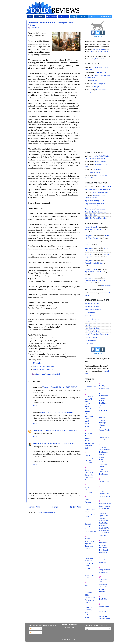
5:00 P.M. (94, 80)
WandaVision (104, 579)
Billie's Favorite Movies (93, 310)
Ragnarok (102, 489)
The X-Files (103, 599)
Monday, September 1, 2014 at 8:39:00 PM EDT (58, 443)
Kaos (86, 585)
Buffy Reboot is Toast (101, 192)
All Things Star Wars (92, 307)
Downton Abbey (90, 480)
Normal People (104, 430)
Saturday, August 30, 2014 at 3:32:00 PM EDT (61, 430)
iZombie (88, 568)
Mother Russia (106, 186)
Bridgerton (88, 445)
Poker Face (103, 464)
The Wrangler (95, 87)
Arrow (87, 423)
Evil (86, 490)
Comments (34, 633)
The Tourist (103, 543)
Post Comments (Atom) (46, 512)
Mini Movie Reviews (92, 331)
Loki (86, 612)
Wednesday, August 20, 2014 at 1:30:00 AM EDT (59, 387)
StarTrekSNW (104, 528)
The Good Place (90, 531)
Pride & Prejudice (91, 337)
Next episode (38, 363)
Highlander (89, 544)
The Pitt (102, 459)
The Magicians (104, 386)
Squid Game (103, 516)
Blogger (74, 639)
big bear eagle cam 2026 (94, 229)
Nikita (101, 427)
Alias (86, 414)
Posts (32, 629)
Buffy (87, 448)
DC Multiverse (90, 313)
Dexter (87, 470)
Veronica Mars (104, 572)
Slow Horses (103, 511)
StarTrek (102, 518)
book (93, 51)
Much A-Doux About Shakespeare (97, 334)
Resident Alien (104, 494)
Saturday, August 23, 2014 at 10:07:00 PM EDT (57, 412)
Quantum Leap (104, 481)
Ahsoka (87, 411)
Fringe (87, 512)
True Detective (104, 550)
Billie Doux (37, 443)
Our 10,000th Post (91, 215)
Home (55, 507)
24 (85, 389)
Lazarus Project (90, 597)
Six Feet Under (104, 508)
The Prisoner (104, 474)
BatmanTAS (89, 433)
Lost (86, 615)
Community (89, 458)
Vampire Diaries (105, 570)
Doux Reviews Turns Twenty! (95, 209)
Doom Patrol (89, 477)
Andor (87, 419)
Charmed (88, 455)
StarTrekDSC (104, 523)
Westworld (103, 587)
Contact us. (69, 627)
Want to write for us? (69, 625)
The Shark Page (90, 340)
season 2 (44, 366)
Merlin (101, 400)
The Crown (89, 463)
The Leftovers (90, 600)
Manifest (102, 398)
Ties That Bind (101, 72)
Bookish (87, 441)
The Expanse (89, 492)
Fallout (87, 499)
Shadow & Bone (105, 503)
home (43, 369)
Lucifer (87, 617)
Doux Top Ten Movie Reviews (95, 212)
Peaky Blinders (104, 449)
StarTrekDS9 (104, 521)
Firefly (87, 504)
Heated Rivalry (90, 541)
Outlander (103, 440)
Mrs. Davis (103, 410)
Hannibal (88, 539)
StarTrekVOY (104, 533)
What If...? (103, 589)
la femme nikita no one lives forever (95, 280)
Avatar (87, 426)
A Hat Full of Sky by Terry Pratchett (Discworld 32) (97, 157)
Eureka (87, 487)
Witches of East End (53, 374)
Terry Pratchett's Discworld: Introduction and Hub (94, 205)
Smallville (103, 513)
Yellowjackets (104, 606)
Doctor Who (89, 472)
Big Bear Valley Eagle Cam (94, 201)
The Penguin (103, 452)
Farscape (88, 502)
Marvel (87, 325)
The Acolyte (89, 396)
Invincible (88, 561)
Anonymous (89, 236)
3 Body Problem (90, 387)
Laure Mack (40, 374)
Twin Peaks (103, 552)
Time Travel (89, 343)
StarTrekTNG (104, 530)
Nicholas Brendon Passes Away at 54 (98, 189)
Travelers (102, 545)
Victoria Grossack (91, 227)
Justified (88, 578)
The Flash (88, 507)
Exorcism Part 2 (94, 172)
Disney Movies (90, 316)
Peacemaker (103, 447)
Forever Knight (90, 509)
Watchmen (103, 582)
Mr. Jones (88, 254)
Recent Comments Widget (106, 285)
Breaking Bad (89, 443)
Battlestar (88, 436)
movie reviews (103, 51)
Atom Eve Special (99, 84)
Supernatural (103, 535)
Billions (87, 438)
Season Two (97, 169)
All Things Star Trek (92, 303)
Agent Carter (89, 404)
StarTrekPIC (103, 525)
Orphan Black (104, 437)
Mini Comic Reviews (92, 328)
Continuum (89, 460)
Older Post (75, 507)
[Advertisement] (98, 123)
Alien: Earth (89, 416)
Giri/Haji (88, 529)
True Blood (103, 548)
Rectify (102, 491)
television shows (99, 49)
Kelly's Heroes (100, 161)
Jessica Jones (89, 575)
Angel (87, 421)
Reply (35, 406)
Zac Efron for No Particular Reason (95, 196)
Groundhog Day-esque (93, 319)
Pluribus (102, 462)
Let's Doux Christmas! (92, 322)
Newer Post (34, 507)
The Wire (102, 592)
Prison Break (104, 472)
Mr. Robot (103, 408)
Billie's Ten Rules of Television (96, 218)
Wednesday (103, 584)
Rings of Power (104, 496)
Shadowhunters (104, 506)
